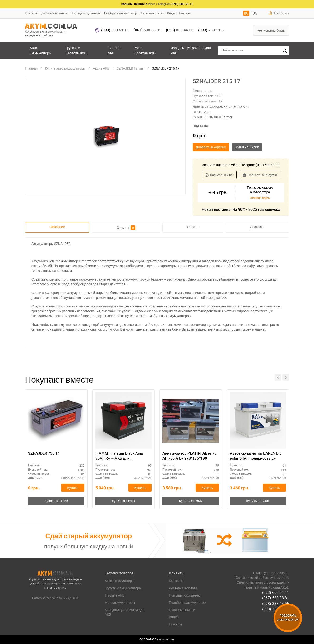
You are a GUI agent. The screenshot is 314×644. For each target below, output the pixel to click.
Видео (172, 13)
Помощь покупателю (85, 13)
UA (255, 13)
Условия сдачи (260, 198)
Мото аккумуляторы (145, 50)
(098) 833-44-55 (276, 603)
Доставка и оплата (54, 13)
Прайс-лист (279, 13)
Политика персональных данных (55, 598)
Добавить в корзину (211, 147)
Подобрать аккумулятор (120, 13)
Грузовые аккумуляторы (76, 50)
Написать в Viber (219, 175)
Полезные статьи (152, 13)
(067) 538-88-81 (276, 598)
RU (246, 13)
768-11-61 (212, 30)
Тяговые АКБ (114, 50)
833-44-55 (180, 30)
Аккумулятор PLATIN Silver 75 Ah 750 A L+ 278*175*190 (189, 456)
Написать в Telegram (260, 175)
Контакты (32, 13)
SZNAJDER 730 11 (44, 453)
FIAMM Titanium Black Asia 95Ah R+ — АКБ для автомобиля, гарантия (119, 456)
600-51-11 (115, 30)
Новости (185, 13)
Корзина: (271, 30)
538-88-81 (147, 30)
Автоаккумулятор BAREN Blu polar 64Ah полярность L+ (256, 456)
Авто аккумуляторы (41, 50)
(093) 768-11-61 (276, 609)
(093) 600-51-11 (276, 592)
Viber (152, 4)
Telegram (164, 4)
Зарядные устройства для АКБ (191, 50)
